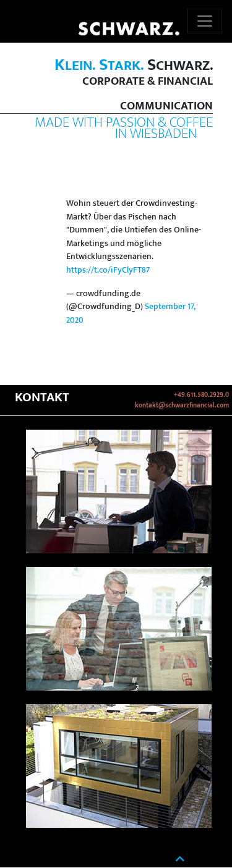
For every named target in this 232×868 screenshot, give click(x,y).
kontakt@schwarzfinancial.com (182, 406)
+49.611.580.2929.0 (201, 395)
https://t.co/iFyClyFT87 (108, 270)
